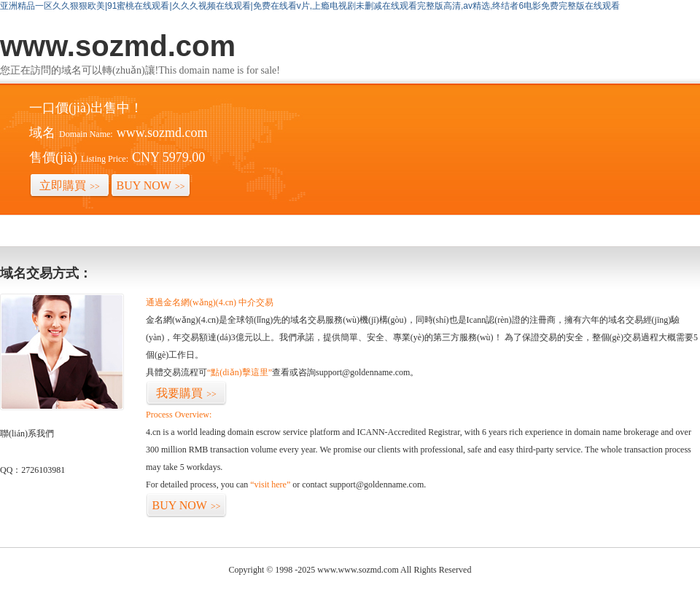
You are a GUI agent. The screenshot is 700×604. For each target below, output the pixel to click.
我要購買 (186, 393)
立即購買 (70, 185)
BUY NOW (151, 185)
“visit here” (270, 485)
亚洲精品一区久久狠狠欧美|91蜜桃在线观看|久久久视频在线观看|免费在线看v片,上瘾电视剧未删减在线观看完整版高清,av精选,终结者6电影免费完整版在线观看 (310, 6)
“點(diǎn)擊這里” (240, 372)
